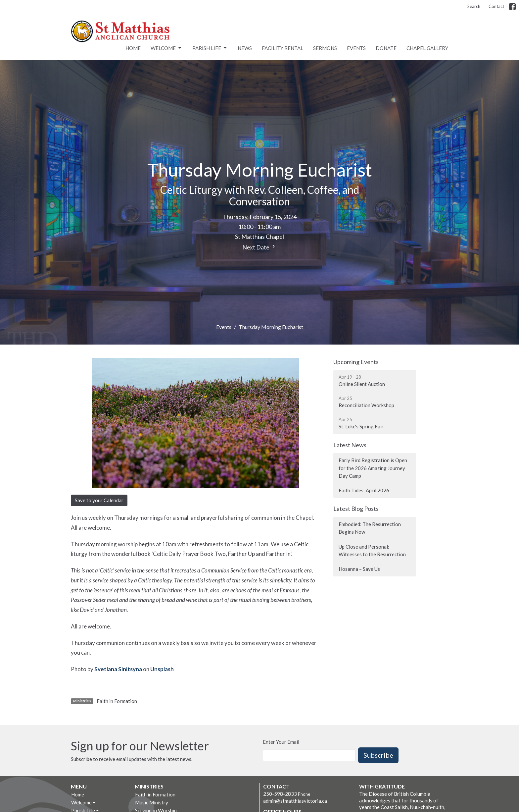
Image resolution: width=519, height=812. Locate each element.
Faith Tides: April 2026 (364, 490)
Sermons (325, 48)
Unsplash (162, 669)
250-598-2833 (280, 794)
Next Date (259, 247)
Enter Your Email (281, 742)
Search (474, 6)
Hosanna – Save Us (359, 569)
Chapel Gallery (427, 48)
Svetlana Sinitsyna (118, 669)
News (245, 48)
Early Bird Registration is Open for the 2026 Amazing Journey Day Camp (373, 468)
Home (133, 48)
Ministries (149, 786)
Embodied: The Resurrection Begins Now (370, 528)
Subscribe (378, 755)
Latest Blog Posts (356, 509)
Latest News (350, 445)
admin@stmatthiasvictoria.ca (295, 801)
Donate (386, 48)
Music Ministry (152, 802)
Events (356, 48)
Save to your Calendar (99, 500)
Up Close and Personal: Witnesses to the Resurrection (372, 550)
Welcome (166, 48)
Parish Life (210, 48)
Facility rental (283, 48)
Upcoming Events (356, 362)
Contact (496, 6)
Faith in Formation (117, 701)
